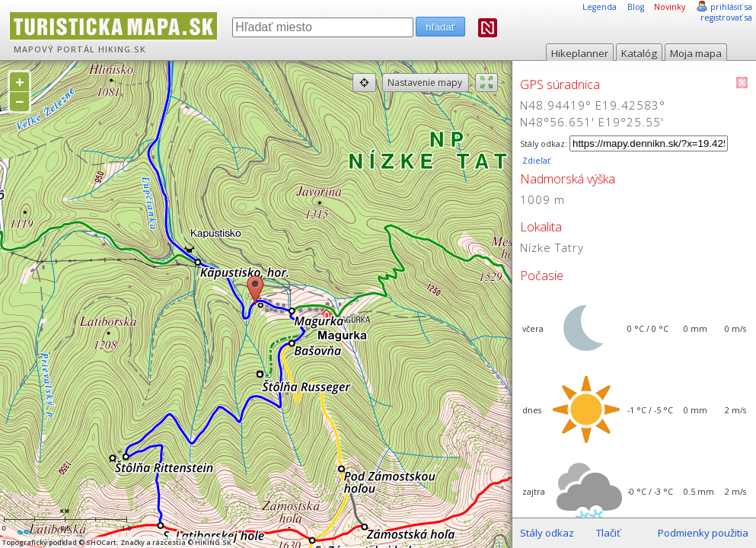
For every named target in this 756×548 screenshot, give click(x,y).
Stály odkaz (547, 533)
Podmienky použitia (703, 533)
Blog (636, 7)
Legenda (600, 7)
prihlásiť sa (731, 7)
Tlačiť (608, 533)
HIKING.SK (122, 49)
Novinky (670, 7)
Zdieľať (535, 161)
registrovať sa (726, 18)
